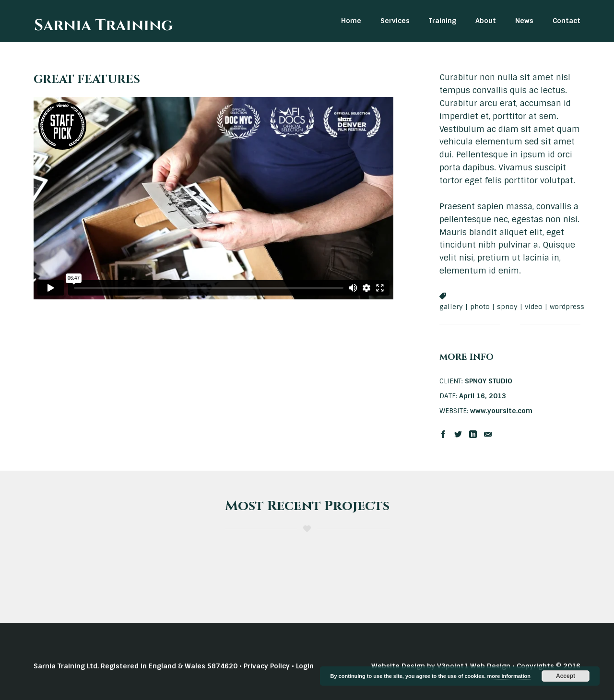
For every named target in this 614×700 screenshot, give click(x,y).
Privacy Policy (267, 666)
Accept (566, 676)
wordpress (567, 307)
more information (508, 676)
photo (480, 307)
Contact (567, 21)
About (486, 21)
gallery (451, 307)
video (534, 307)
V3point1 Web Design (474, 666)
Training (443, 21)
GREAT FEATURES (87, 80)
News (524, 21)
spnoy (507, 307)
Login (305, 666)
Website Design (398, 666)
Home (351, 21)
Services (395, 21)
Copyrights (535, 666)
